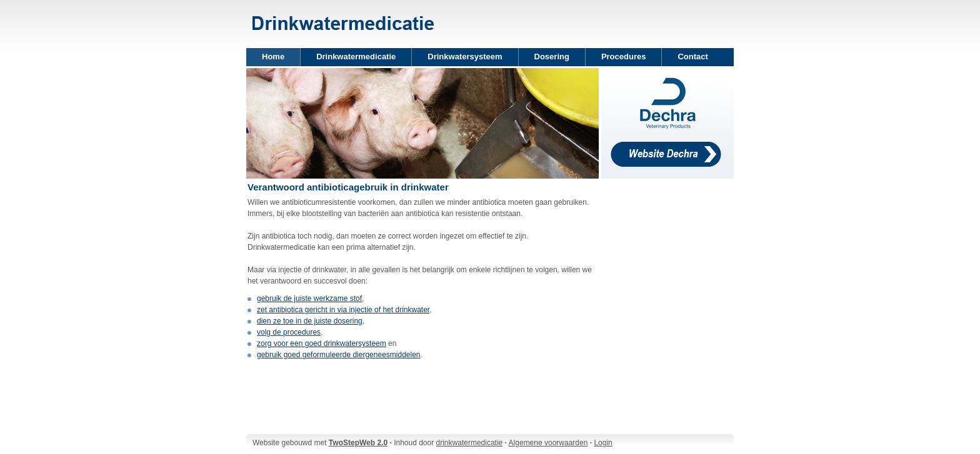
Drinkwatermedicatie (356, 57)
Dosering (552, 57)
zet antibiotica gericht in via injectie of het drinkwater (343, 310)
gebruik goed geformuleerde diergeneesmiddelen (339, 355)
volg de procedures (289, 332)
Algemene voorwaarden (548, 443)
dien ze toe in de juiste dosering (310, 321)
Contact (692, 57)
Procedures (624, 57)
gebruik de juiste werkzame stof (309, 299)
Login (603, 443)
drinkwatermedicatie (470, 443)
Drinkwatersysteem (465, 57)
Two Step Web (343, 15)
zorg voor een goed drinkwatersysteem (322, 343)
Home (273, 57)
